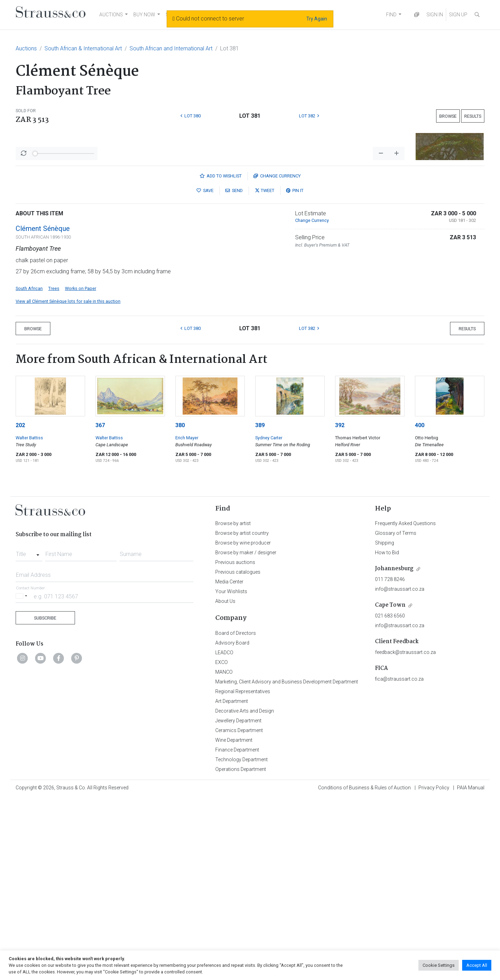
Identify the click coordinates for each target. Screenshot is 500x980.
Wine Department (234, 922)
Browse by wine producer (243, 725)
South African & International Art (83, 48)
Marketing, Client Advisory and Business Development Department (287, 864)
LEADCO (224, 834)
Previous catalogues (238, 754)
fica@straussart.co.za (399, 861)
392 (340, 607)
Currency (277, 358)
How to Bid (387, 734)
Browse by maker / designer (246, 734)
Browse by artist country (242, 715)
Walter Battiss (29, 620)
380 (180, 607)
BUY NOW (144, 15)
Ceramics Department (239, 912)
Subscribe (45, 800)
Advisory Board (232, 825)
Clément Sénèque (43, 410)
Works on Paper (81, 470)
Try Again (317, 19)
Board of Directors (236, 815)
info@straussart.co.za (400, 771)
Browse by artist (233, 705)
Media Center (229, 764)
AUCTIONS (111, 15)
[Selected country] (23, 778)
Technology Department (241, 941)
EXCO (222, 844)
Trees (54, 470)
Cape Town (390, 787)
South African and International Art (171, 48)
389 (260, 607)
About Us (225, 783)
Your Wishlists (231, 773)
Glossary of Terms (396, 715)
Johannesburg (394, 751)
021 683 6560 (390, 798)
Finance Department (237, 932)
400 (420, 607)
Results (473, 116)
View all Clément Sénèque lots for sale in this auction (68, 483)
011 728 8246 (390, 761)
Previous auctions (235, 744)
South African (29, 470)
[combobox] (29, 734)
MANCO (224, 854)
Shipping (385, 725)
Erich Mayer (187, 620)
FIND (391, 15)
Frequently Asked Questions (405, 705)
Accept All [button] (477, 965)
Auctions (26, 48)
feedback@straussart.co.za (405, 834)
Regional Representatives (243, 873)
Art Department (232, 883)
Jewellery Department (238, 903)
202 (20, 607)
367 (100, 607)
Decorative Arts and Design (245, 893)
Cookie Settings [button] (439, 965)
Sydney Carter (269, 620)
